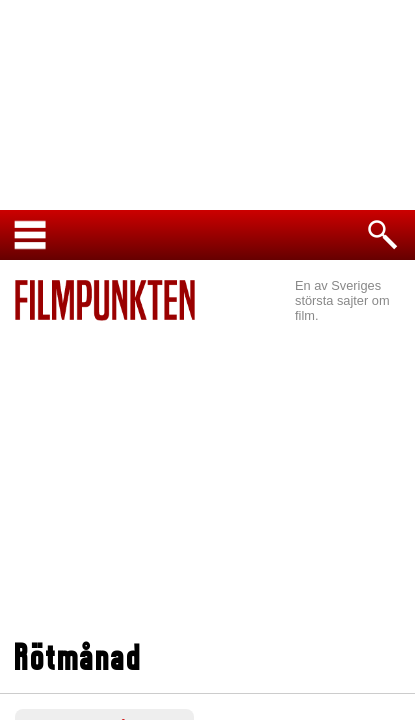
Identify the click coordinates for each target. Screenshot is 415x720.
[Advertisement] (207, 471)
